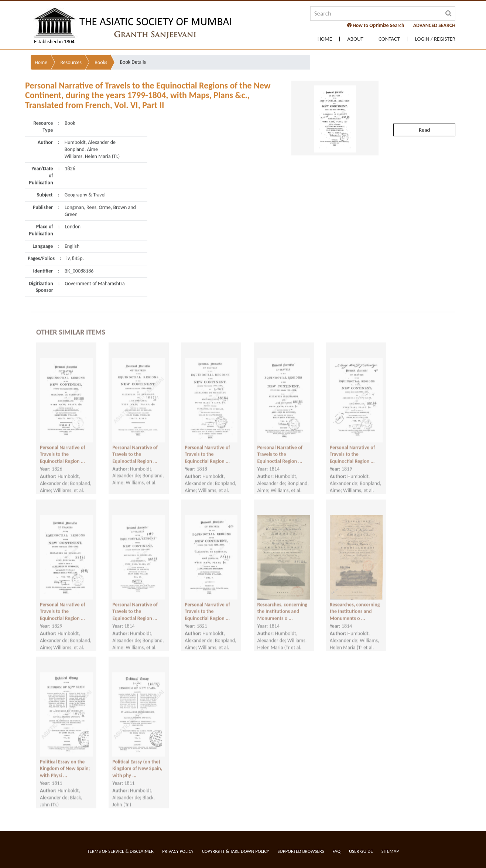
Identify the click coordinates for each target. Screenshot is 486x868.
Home (325, 39)
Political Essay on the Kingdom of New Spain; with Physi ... (65, 761)
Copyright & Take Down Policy (236, 851)
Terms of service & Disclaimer (120, 851)
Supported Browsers (301, 851)
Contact (389, 39)
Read (424, 113)
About (355, 39)
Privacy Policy (178, 851)
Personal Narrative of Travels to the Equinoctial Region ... (63, 447)
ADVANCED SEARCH (434, 25)
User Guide (361, 851)
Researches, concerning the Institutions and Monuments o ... (283, 604)
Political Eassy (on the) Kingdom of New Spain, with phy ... (137, 761)
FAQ (337, 851)
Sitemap (390, 851)
